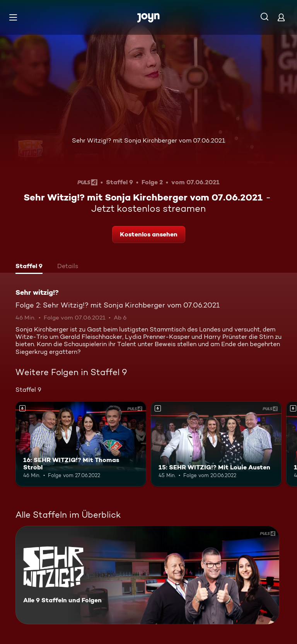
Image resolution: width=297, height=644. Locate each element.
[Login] (281, 17)
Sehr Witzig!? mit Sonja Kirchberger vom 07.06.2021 (148, 140)
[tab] (29, 267)
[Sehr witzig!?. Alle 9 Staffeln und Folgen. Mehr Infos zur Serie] (147, 575)
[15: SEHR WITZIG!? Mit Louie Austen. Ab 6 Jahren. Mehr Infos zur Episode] (216, 444)
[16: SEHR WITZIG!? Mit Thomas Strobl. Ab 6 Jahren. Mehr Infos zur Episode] (81, 444)
